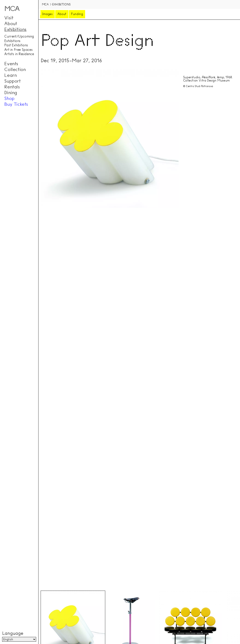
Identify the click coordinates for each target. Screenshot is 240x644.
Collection (15, 69)
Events (11, 64)
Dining (11, 93)
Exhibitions (15, 29)
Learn (10, 75)
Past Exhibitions (16, 45)
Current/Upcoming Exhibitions (19, 39)
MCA (45, 4)
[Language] (19, 639)
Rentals (12, 87)
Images (47, 14)
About (11, 24)
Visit (9, 18)
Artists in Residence (19, 54)
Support (12, 81)
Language (13, 633)
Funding (77, 14)
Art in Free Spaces (18, 50)
